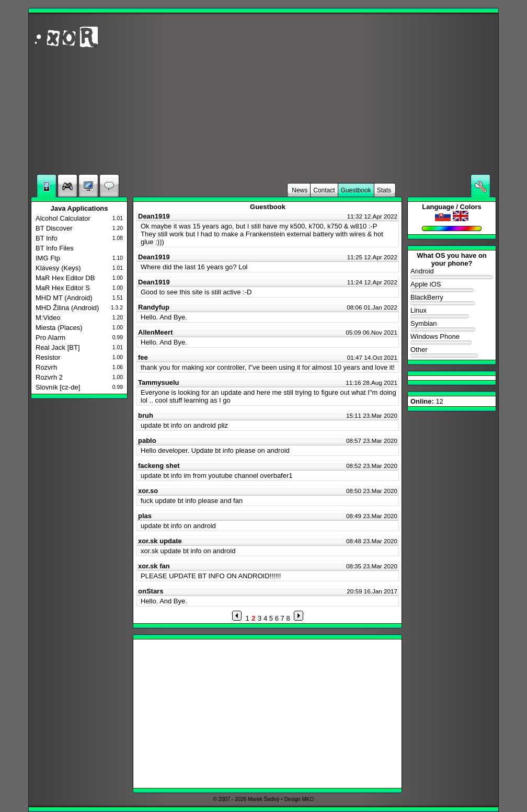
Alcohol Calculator (63, 218)
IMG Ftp (48, 258)
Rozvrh (46, 367)
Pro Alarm (50, 338)
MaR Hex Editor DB (65, 278)
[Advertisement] (371, 94)
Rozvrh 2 (49, 377)
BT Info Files (55, 248)
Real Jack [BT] (58, 347)
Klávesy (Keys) (58, 268)
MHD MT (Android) (64, 298)
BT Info (47, 238)
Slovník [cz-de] (58, 387)
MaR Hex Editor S (63, 288)
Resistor (48, 357)
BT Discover (54, 228)
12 (427, 401)
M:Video (48, 318)
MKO (308, 799)
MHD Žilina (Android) (67, 308)
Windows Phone (452, 339)
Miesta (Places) (59, 328)
